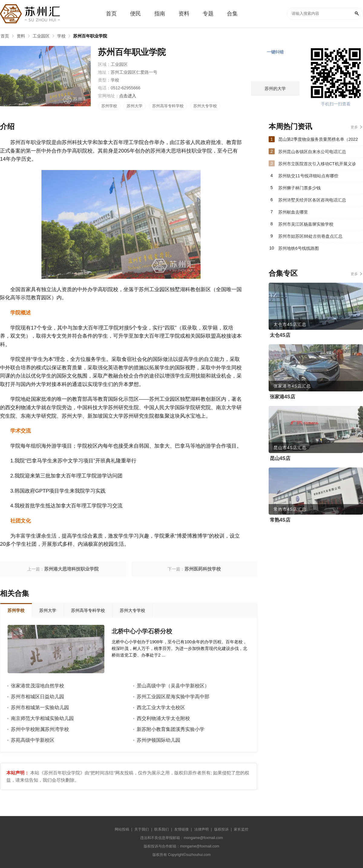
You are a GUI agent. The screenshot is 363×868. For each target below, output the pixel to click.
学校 (61, 36)
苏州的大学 (275, 88)
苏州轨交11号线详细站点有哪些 (308, 176)
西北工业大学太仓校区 (161, 707)
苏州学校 (109, 106)
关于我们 (142, 829)
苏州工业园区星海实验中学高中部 (173, 697)
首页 (5, 36)
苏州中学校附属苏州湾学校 (40, 729)
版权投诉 (221, 829)
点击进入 (128, 96)
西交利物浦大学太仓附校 (163, 718)
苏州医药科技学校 (203, 569)
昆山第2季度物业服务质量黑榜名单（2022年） (318, 141)
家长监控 (241, 829)
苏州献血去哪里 (293, 212)
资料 (21, 36)
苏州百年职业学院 (90, 36)
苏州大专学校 (205, 106)
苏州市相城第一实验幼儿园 (40, 707)
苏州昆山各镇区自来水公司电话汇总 (312, 152)
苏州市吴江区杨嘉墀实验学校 (306, 224)
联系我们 (162, 829)
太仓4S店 (280, 335)
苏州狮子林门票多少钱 (299, 188)
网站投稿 (122, 829)
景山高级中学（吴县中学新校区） (173, 686)
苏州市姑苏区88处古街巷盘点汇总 (310, 236)
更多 (354, 127)
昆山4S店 (280, 458)
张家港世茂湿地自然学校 (38, 686)
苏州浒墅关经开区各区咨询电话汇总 (312, 200)
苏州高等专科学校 (168, 106)
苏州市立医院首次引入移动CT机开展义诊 (317, 164)
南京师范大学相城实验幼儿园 (42, 718)
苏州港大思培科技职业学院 (71, 569)
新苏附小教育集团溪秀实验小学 (171, 729)
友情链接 (181, 829)
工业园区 (41, 36)
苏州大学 (135, 106)
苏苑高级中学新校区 (33, 740)
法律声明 (201, 829)
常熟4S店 (280, 520)
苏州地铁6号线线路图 (299, 248)
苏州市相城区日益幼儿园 (38, 697)
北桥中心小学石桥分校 (142, 631)
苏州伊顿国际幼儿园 (159, 740)
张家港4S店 (283, 397)
